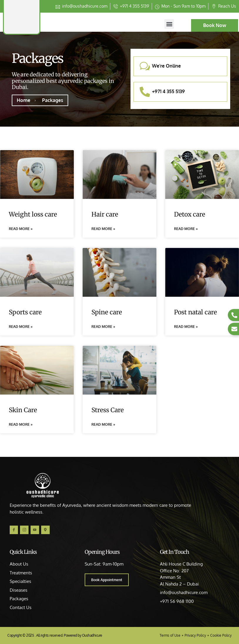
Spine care (107, 312)
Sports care (25, 312)
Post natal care (195, 312)
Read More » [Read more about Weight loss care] (21, 229)
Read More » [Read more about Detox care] (186, 229)
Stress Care (108, 411)
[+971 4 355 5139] (145, 92)
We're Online (166, 66)
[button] (169, 24)
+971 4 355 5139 (168, 91)
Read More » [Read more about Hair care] (103, 229)
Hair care (105, 214)
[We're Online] (145, 66)
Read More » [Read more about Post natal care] (186, 327)
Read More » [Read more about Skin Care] (21, 425)
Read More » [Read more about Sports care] (21, 327)
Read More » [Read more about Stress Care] (103, 425)
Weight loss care (33, 214)
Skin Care (23, 411)
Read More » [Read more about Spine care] (103, 327)
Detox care (190, 214)
